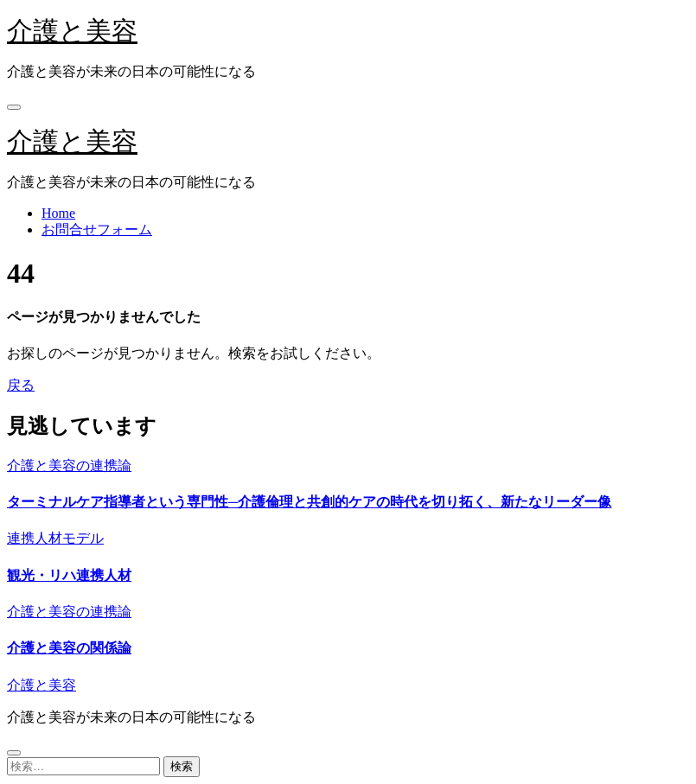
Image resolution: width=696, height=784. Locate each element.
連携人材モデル (55, 538)
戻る (21, 385)
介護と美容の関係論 (69, 648)
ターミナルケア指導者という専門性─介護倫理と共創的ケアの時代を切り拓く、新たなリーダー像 (309, 502)
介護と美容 (72, 31)
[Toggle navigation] (14, 107)
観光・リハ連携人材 (69, 575)
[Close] (14, 753)
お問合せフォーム (97, 229)
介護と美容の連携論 (69, 465)
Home (58, 213)
